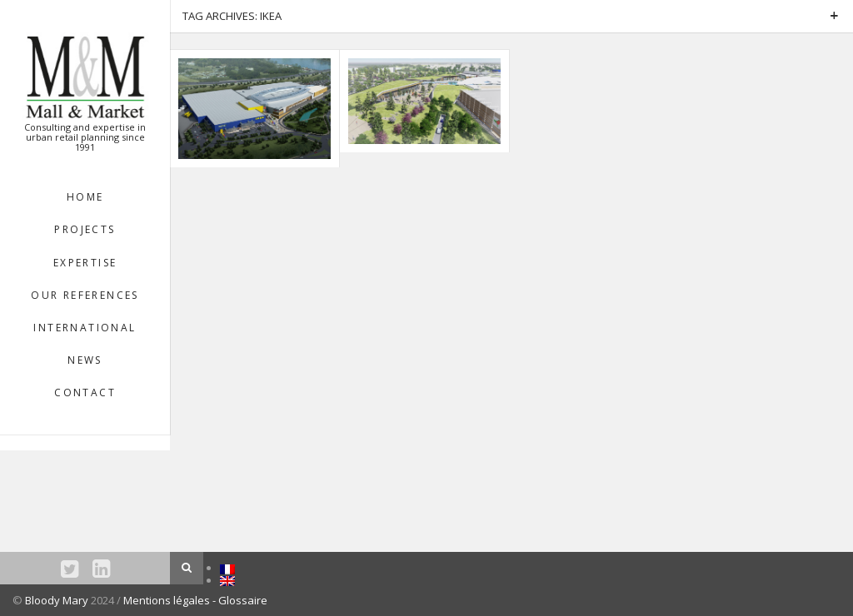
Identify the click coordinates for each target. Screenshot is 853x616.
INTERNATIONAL (85, 328)
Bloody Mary (57, 600)
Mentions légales (168, 600)
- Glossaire (240, 600)
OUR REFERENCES (85, 295)
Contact (85, 392)
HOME (85, 197)
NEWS (85, 360)
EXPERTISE (85, 263)
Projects (85, 229)
